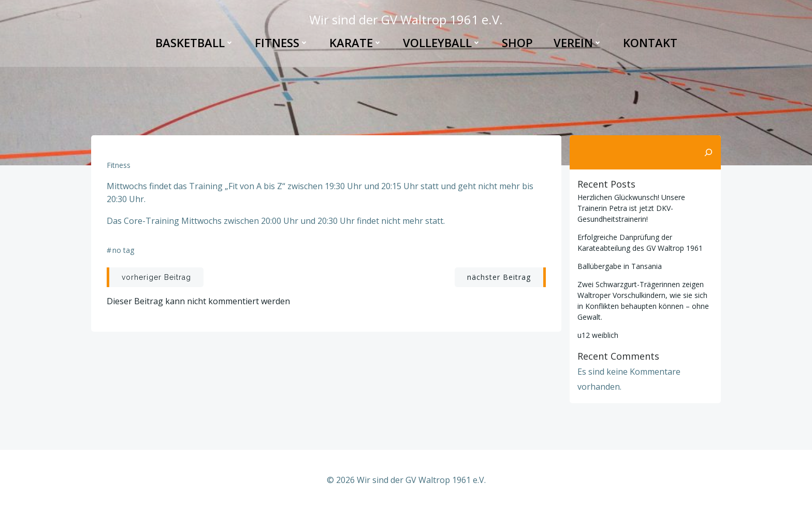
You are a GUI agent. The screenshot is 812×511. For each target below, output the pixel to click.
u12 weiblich (598, 335)
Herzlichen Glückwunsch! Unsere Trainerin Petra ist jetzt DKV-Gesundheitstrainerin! (631, 208)
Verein (578, 42)
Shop (517, 42)
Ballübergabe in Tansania (620, 266)
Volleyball (442, 42)
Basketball (195, 42)
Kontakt (650, 42)
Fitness (282, 42)
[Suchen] (708, 152)
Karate (356, 42)
